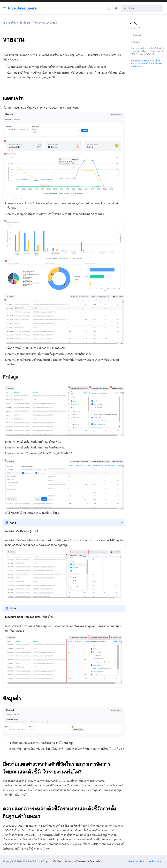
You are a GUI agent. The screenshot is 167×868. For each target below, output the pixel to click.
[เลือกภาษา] (116, 8)
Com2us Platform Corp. (36, 861)
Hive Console (136, 861)
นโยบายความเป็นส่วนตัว (87, 861)
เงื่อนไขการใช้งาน (62, 861)
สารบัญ (133, 23)
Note (13, 523)
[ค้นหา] (142, 8)
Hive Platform (155, 861)
